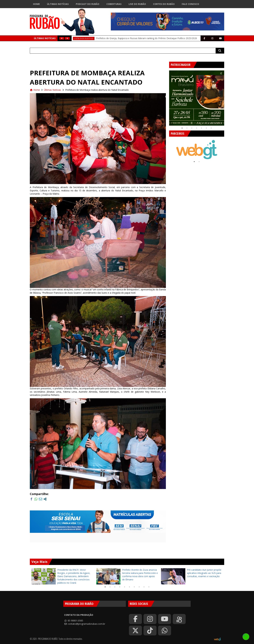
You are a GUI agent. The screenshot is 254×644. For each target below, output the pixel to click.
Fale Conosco (190, 4)
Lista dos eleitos (84, 38)
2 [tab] (187, 128)
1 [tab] (182, 128)
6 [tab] (206, 128)
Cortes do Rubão (164, 4)
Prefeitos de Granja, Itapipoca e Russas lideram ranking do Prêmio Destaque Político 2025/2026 (147, 38)
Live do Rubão (137, 4)
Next (227, 97)
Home (36, 4)
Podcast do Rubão (88, 4)
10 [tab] (149, 587)
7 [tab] (211, 128)
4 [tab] (197, 128)
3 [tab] (192, 128)
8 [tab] (139, 587)
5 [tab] (202, 128)
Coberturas (114, 4)
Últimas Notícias (58, 4)
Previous (167, 97)
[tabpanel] (197, 98)
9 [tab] (144, 587)
